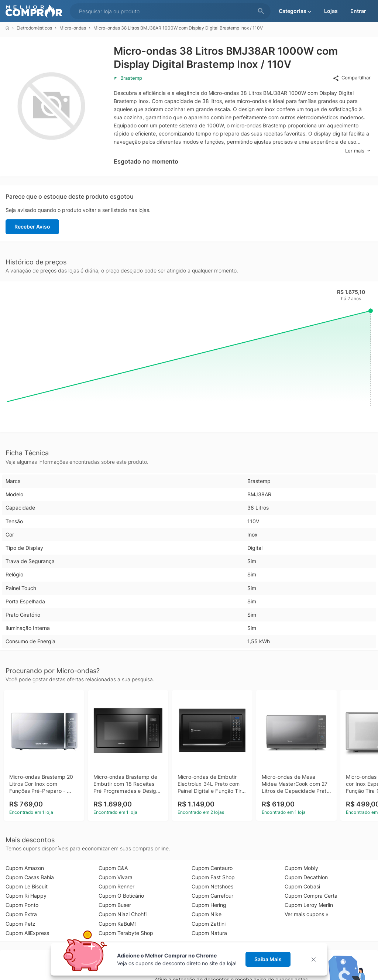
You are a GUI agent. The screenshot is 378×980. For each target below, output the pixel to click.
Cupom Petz (20, 924)
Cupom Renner (116, 886)
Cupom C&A (113, 868)
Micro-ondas (73, 28)
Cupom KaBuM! (117, 924)
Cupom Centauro (212, 868)
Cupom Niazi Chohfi (123, 914)
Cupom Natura (209, 933)
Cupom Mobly (301, 868)
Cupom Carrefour (212, 896)
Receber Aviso (32, 227)
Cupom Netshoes (212, 886)
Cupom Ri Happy (26, 896)
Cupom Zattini (209, 924)
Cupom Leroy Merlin (309, 905)
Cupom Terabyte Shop (126, 933)
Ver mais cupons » (307, 914)
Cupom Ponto (22, 905)
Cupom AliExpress (27, 933)
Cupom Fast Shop (213, 877)
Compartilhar (352, 78)
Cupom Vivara (116, 877)
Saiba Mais (268, 959)
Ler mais (358, 151)
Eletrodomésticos (34, 28)
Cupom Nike (207, 914)
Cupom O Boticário (121, 896)
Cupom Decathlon (306, 877)
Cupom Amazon (25, 868)
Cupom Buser (115, 905)
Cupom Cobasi (302, 886)
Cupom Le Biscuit (27, 886)
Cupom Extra (21, 914)
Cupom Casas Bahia (30, 877)
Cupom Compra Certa (311, 896)
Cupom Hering (209, 905)
